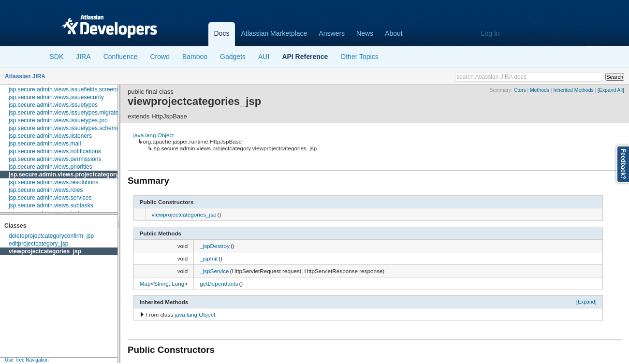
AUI (264, 57)
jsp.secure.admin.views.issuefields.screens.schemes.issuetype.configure (102, 89)
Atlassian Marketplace (274, 33)
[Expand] (586, 302)
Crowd (160, 57)
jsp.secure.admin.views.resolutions (53, 182)
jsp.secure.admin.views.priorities (51, 167)
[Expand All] (611, 90)
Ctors (520, 90)
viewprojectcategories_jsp (45, 251)
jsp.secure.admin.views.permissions (55, 159)
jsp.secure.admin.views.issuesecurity (56, 97)
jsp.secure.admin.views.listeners (50, 136)
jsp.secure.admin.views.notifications (55, 151)
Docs (222, 33)
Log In (490, 33)
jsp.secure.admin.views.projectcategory (64, 175)
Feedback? (623, 164)
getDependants (219, 284)
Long (178, 284)
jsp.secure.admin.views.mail (45, 144)
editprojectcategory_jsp (38, 244)
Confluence (121, 57)
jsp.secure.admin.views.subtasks (51, 205)
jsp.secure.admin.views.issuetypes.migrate (64, 113)
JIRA (83, 57)
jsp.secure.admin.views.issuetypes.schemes (66, 128)
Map (145, 284)
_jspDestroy (215, 246)
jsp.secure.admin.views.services (50, 198)
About (394, 33)
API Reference (305, 57)
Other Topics (359, 57)
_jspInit (209, 258)
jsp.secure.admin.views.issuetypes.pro (58, 120)
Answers (332, 33)
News (365, 33)
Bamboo (195, 57)
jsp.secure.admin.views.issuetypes (53, 105)
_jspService (214, 271)
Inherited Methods (573, 90)
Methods (540, 90)
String (161, 284)
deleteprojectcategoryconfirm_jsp (51, 236)
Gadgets (233, 57)
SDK (57, 57)
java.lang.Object (154, 135)
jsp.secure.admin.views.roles (46, 190)
